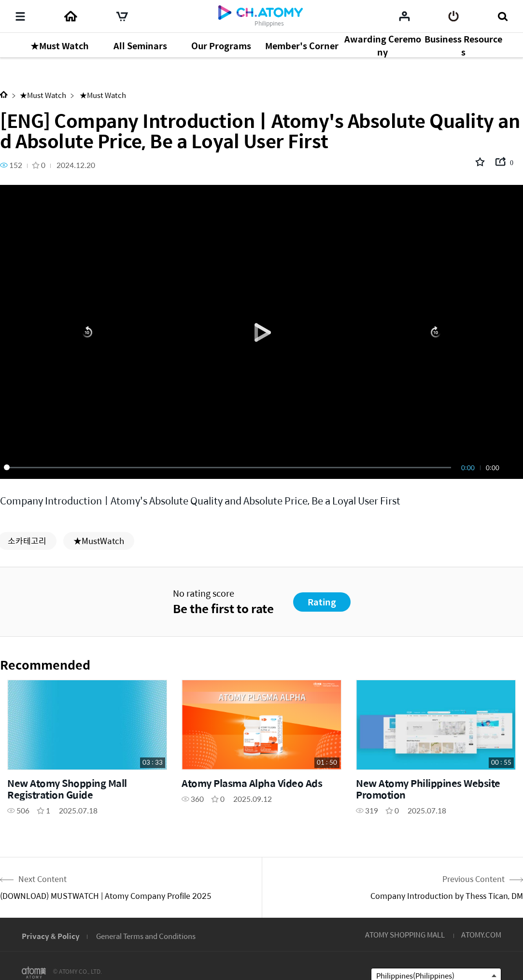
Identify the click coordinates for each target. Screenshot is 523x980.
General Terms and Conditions (146, 936)
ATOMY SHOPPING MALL (405, 934)
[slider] (229, 467)
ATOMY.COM (481, 934)
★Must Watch (43, 95)
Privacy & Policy (51, 936)
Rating (322, 602)
